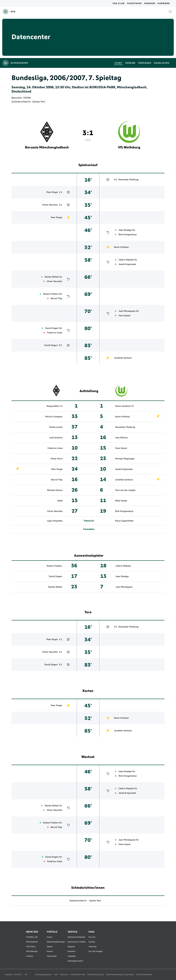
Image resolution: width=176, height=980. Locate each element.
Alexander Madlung (129, 180)
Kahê (60, 501)
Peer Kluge (52, 192)
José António (56, 438)
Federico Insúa (55, 333)
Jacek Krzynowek (127, 264)
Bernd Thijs (56, 298)
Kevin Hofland (121, 247)
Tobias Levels (56, 427)
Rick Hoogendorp (128, 235)
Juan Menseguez (127, 311)
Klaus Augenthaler (124, 521)
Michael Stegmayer (125, 459)
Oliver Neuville (50, 205)
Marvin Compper (54, 417)
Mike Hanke (121, 501)
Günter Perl (39, 102)
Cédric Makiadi (126, 260)
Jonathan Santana (123, 358)
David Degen (52, 328)
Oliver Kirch (57, 459)
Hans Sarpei (124, 316)
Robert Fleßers (51, 294)
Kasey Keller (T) (55, 406)
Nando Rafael (52, 277)
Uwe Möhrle (121, 438)
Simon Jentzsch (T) (124, 406)
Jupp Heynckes (55, 521)
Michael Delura (55, 490)
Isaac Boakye (125, 230)
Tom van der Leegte (125, 490)
